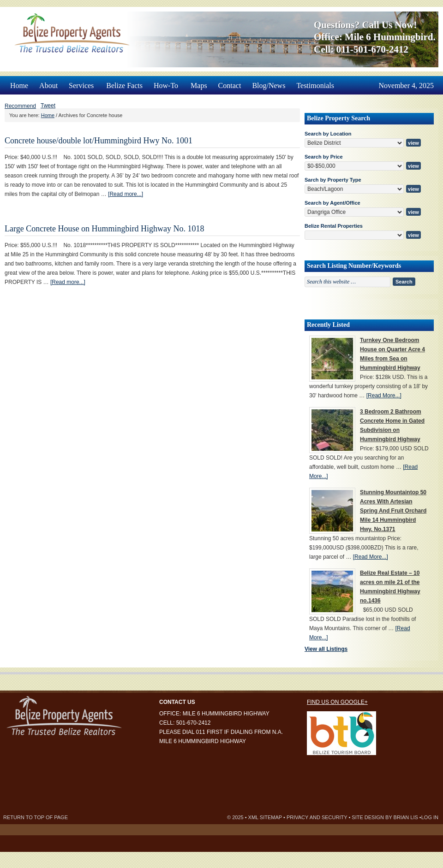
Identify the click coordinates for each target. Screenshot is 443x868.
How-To (167, 83)
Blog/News (269, 86)
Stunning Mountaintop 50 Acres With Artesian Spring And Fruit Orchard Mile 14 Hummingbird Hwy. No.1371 (393, 511)
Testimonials (315, 86)
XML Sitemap (265, 817)
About (48, 86)
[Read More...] (384, 396)
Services (82, 83)
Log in (430, 817)
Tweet (48, 106)
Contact (230, 86)
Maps (199, 86)
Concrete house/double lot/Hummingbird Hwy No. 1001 (99, 141)
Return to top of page (36, 817)
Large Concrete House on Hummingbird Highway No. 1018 (105, 229)
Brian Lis (406, 817)
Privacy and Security (317, 817)
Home (19, 86)
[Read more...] (126, 194)
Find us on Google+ (337, 702)
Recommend (20, 106)
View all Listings (326, 649)
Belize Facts (124, 86)
